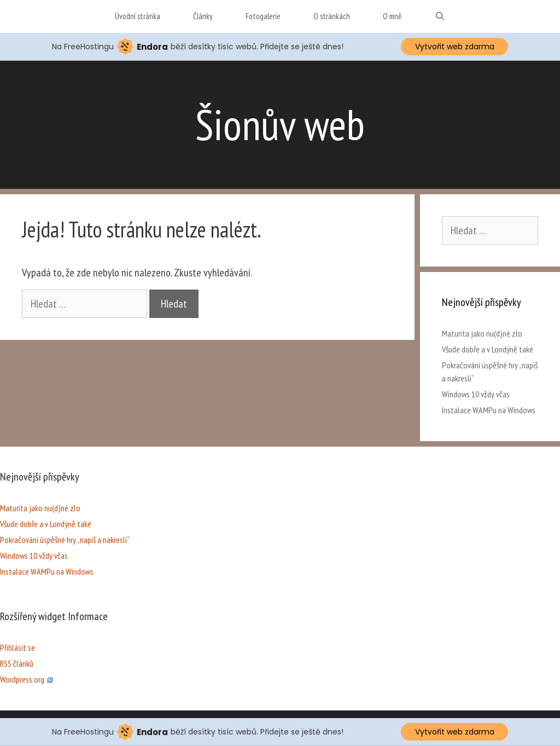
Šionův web (280, 125)
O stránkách (332, 16)
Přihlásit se (17, 647)
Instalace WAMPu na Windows (489, 410)
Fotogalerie (263, 16)
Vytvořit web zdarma (455, 47)
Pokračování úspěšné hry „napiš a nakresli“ (65, 540)
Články (203, 16)
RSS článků (17, 663)
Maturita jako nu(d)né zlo (482, 333)
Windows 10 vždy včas (476, 394)
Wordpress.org (26, 679)
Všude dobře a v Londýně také (488, 349)
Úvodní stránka (138, 16)
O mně (392, 16)
